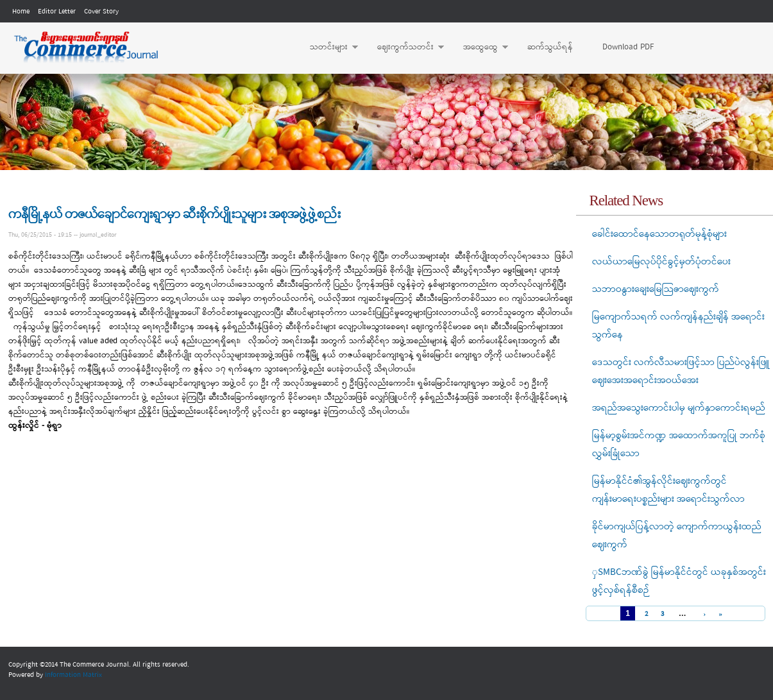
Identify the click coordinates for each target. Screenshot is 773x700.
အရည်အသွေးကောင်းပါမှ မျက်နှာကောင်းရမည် (679, 408)
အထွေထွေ (479, 47)
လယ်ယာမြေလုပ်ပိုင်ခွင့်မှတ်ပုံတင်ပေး (661, 262)
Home (21, 12)
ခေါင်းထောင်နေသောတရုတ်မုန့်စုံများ (659, 234)
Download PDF (628, 47)
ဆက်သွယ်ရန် (550, 47)
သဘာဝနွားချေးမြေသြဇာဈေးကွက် (656, 289)
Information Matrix (73, 675)
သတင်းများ (327, 47)
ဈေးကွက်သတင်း (404, 47)
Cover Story (101, 12)
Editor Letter (57, 12)
